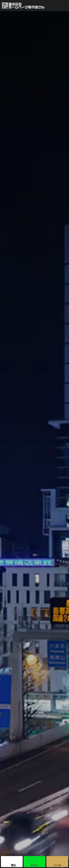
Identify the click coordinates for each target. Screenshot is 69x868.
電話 (13, 865)
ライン (34, 865)
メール (57, 865)
